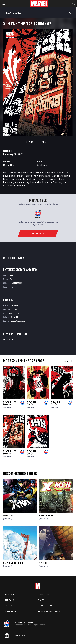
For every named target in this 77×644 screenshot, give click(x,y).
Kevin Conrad (13, 313)
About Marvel (11, 594)
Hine (5, 408)
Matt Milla (15, 317)
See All (67, 361)
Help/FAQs (9, 600)
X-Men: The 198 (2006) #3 (57, 403)
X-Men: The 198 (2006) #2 (9, 452)
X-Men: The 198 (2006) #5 (9, 403)
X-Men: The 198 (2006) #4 (33, 403)
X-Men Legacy (9, 516)
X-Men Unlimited (46, 516)
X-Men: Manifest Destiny (14, 563)
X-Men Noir (44, 563)
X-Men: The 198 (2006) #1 (33, 452)
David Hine (9, 165)
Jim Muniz (42, 165)
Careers (8, 606)
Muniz (9, 408)
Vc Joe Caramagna (18, 321)
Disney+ (42, 600)
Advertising (44, 594)
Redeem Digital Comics (49, 611)
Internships (10, 611)
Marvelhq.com (45, 606)
